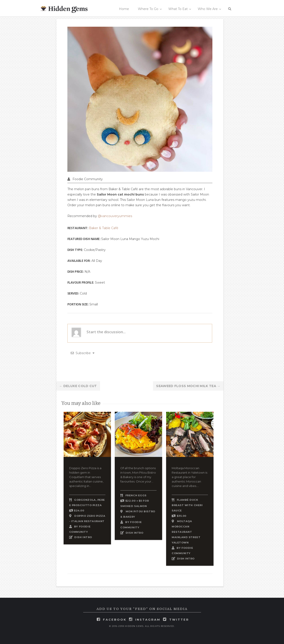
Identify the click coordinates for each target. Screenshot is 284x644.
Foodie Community (88, 179)
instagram (148, 620)
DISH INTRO (83, 537)
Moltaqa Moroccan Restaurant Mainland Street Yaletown (186, 532)
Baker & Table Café (104, 228)
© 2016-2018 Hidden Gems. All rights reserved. (142, 626)
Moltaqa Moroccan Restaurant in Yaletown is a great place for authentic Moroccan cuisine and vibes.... (189, 477)
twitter (179, 620)
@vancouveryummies (115, 216)
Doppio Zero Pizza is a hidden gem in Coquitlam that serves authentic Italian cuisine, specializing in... (86, 477)
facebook (115, 620)
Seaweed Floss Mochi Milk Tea (188, 386)
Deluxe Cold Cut (78, 386)
